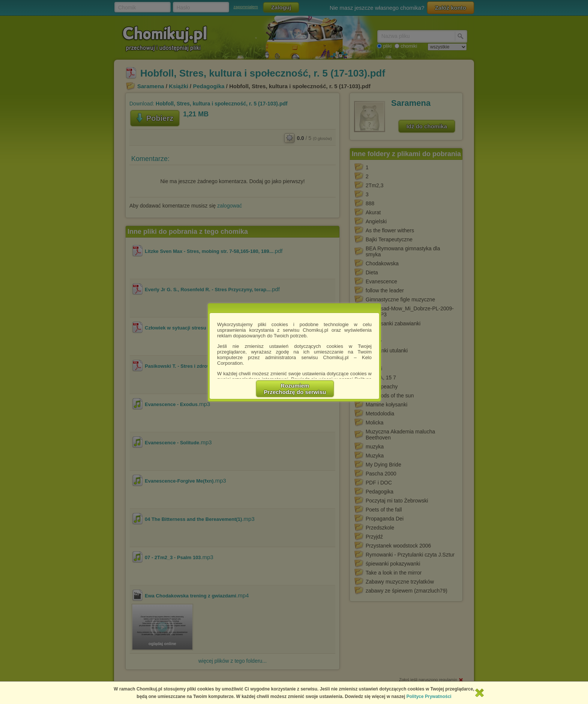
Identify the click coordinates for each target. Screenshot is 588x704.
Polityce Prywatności (429, 696)
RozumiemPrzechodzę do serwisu (295, 389)
